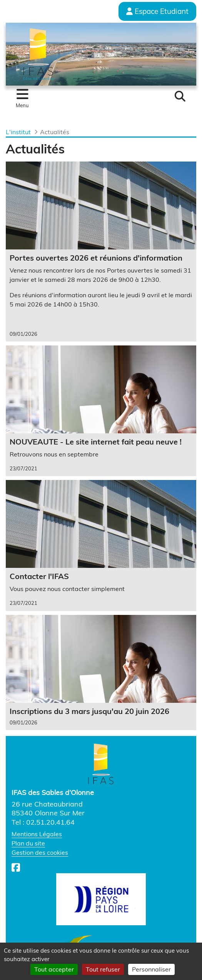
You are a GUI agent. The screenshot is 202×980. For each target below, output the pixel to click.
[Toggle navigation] (22, 99)
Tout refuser (103, 969)
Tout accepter (54, 969)
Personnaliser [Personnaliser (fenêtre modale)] (151, 969)
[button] (180, 96)
